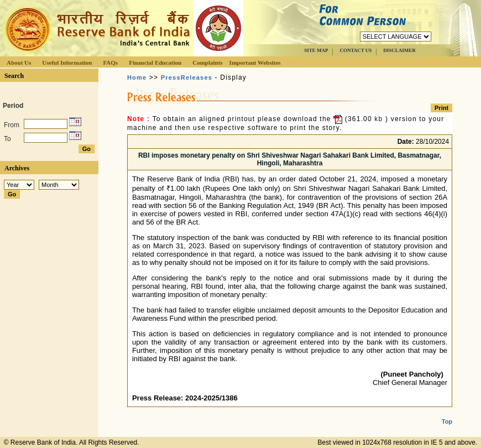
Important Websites (255, 62)
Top (447, 413)
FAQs (110, 62)
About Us (19, 62)
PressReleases (187, 77)
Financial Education (155, 62)
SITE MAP (316, 50)
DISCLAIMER (399, 50)
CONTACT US (355, 50)
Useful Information (67, 62)
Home (137, 77)
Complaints (207, 62)
